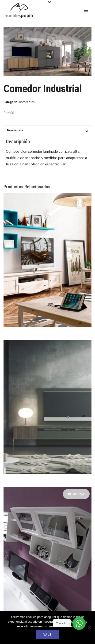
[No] (89, 628)
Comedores (27, 102)
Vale (47, 635)
